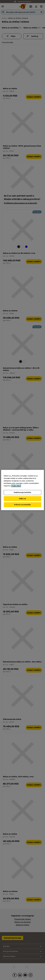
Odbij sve (22, 499)
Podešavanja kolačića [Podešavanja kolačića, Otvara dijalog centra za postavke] (22, 492)
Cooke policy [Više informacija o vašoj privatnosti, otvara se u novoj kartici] (16, 486)
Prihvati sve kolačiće (22, 505)
